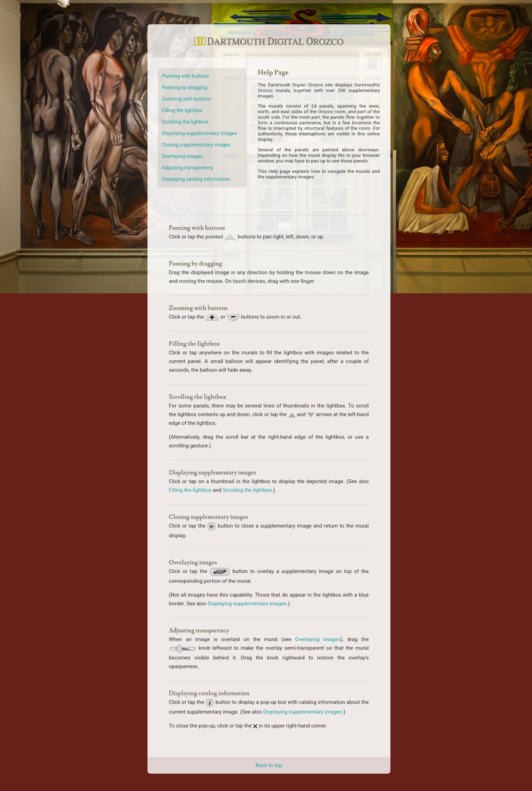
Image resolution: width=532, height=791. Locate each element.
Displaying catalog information (196, 179)
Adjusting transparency (188, 168)
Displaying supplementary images (200, 133)
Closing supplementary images (196, 145)
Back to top (269, 765)
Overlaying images (183, 156)
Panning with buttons (186, 76)
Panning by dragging (185, 88)
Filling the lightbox (182, 111)
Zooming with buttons (186, 99)
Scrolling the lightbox (185, 122)
